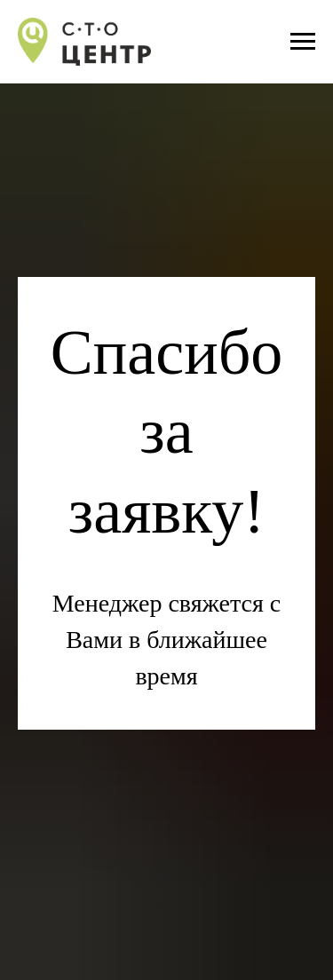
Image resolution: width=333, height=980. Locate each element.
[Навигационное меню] (303, 42)
